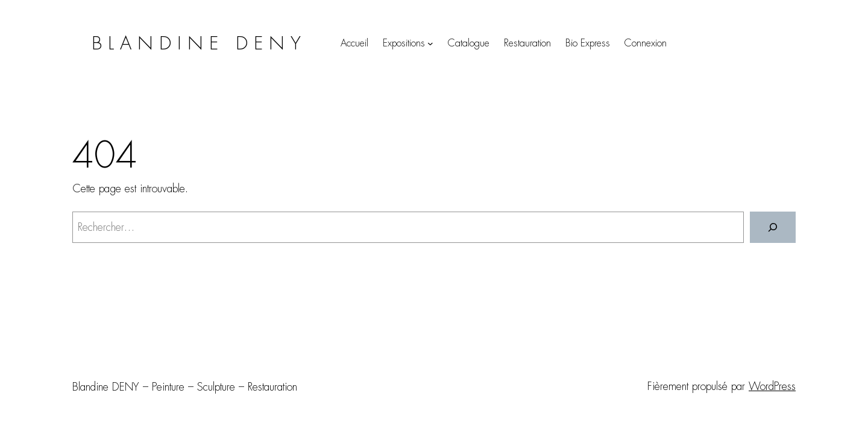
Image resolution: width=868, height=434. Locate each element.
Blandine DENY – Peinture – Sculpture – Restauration (185, 387)
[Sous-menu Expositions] (430, 43)
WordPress (772, 386)
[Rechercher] (773, 227)
